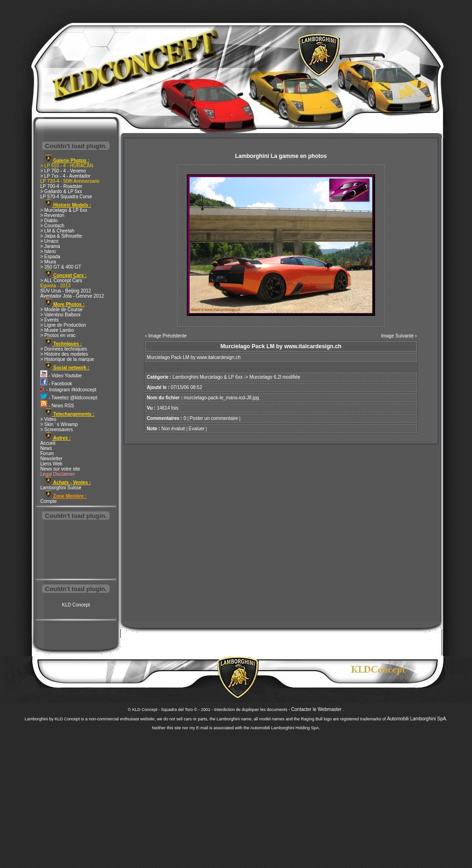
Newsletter (51, 459)
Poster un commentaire (214, 418)
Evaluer (197, 429)
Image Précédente (168, 336)
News (46, 448)
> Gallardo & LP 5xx (61, 191)
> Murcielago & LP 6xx (64, 210)
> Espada (50, 257)
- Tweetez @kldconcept (69, 398)
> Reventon (52, 215)
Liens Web (51, 464)
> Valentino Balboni (60, 315)
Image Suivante (398, 336)
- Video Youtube (61, 376)
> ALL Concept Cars (61, 281)
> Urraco (49, 241)
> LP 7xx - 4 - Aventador (65, 176)
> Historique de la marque (67, 359)
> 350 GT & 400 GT (61, 267)
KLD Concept (76, 605)
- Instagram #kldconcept (68, 390)
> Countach (52, 226)
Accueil (48, 443)
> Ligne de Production (63, 325)
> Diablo (49, 221)
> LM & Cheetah (57, 231)
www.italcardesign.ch (218, 357)
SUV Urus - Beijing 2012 (66, 291)
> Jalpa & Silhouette (61, 236)
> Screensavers (57, 430)
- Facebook (56, 384)
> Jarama (50, 246)
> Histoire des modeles (64, 354)
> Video (48, 419)
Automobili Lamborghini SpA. (417, 719)
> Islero (48, 251)
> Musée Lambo (57, 330)
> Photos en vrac (58, 335)
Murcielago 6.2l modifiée (275, 377)
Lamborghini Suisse (61, 488)
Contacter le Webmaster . (318, 709)
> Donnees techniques (64, 349)
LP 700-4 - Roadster (61, 186)
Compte (48, 501)
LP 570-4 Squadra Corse (66, 197)
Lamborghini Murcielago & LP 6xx (208, 377)
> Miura (48, 262)
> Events (49, 320)
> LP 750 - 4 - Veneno (63, 171)
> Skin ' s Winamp (59, 424)
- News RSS (57, 406)
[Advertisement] (76, 550)
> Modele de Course (61, 310)
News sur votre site (60, 469)
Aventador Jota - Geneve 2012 (72, 296)
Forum (47, 453)
